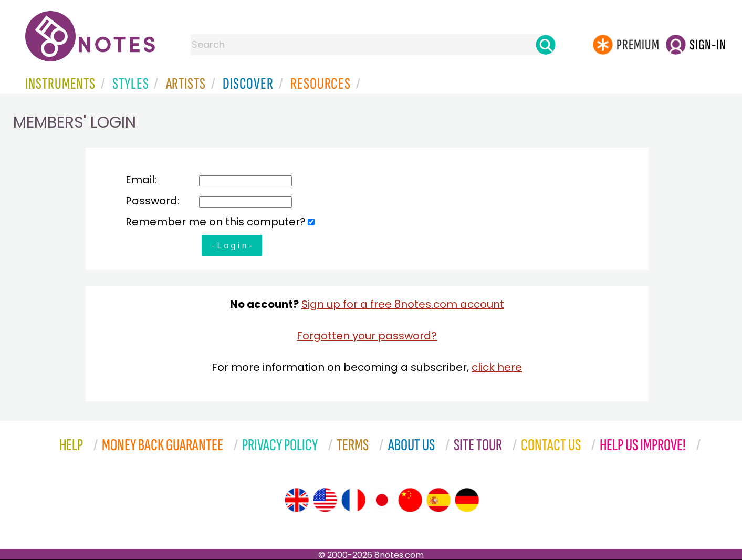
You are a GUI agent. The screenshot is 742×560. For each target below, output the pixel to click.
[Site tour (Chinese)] (410, 500)
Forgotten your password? (367, 336)
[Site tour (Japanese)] (382, 500)
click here (497, 367)
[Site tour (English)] (297, 500)
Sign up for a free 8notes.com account (403, 304)
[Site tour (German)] (467, 500)
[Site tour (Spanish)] (438, 500)
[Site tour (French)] (353, 500)
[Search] (546, 45)
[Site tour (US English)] (325, 500)
